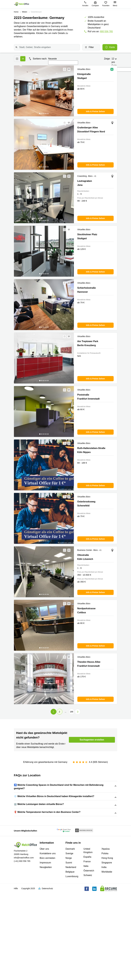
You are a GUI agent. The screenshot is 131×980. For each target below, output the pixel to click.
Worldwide (107, 946)
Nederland (71, 942)
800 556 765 (106, 31)
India (104, 942)
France (87, 936)
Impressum (45, 937)
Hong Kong (107, 933)
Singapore (107, 937)
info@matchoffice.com (24, 932)
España (87, 931)
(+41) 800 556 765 (22, 936)
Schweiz (88, 950)
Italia (86, 941)
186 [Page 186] (72, 712)
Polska (105, 928)
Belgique (70, 946)
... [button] (66, 712)
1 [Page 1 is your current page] (54, 712)
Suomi (69, 937)
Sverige (69, 928)
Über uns (44, 923)
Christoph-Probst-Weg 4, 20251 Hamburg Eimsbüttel (41, 794)
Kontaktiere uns (48, 928)
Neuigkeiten (46, 942)
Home (16, 12)
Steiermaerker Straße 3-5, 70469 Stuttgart (45, 797)
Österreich (89, 945)
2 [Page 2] (60, 712)
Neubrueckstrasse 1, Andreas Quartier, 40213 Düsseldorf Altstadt (47, 817)
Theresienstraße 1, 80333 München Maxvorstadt (62, 820)
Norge (69, 933)
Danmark (70, 923)
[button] (64, 69)
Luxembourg (72, 951)
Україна (105, 923)
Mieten (25, 12)
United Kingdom (88, 925)
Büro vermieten (48, 933)
